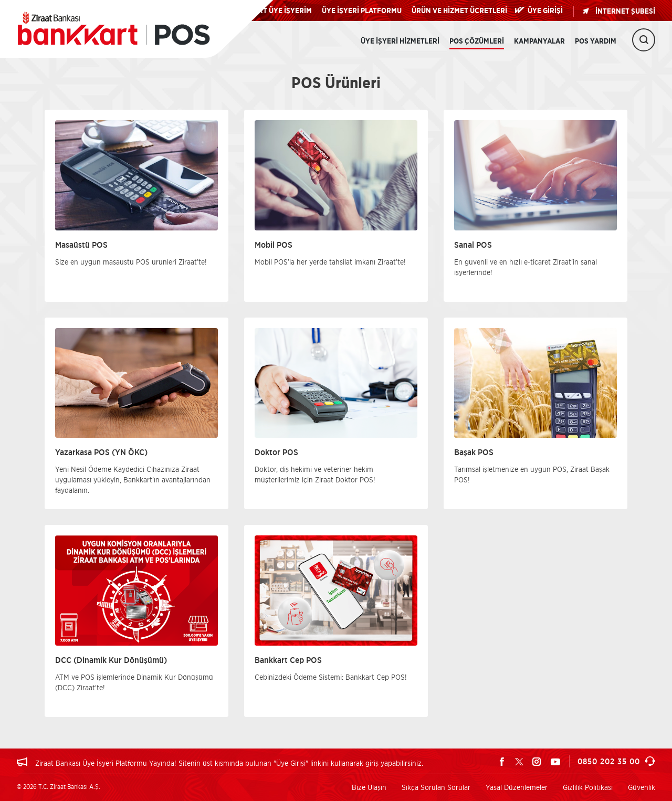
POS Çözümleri (477, 41)
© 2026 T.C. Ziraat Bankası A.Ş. (59, 787)
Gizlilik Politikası (588, 787)
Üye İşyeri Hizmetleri (400, 41)
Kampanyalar (539, 41)
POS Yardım (596, 41)
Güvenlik (642, 787)
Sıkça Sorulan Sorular (436, 787)
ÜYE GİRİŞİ (545, 11)
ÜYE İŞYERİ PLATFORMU (362, 11)
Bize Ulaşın (369, 787)
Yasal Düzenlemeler (517, 787)
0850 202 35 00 (616, 761)
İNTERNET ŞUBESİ (618, 11)
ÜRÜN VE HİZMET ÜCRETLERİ (459, 11)
